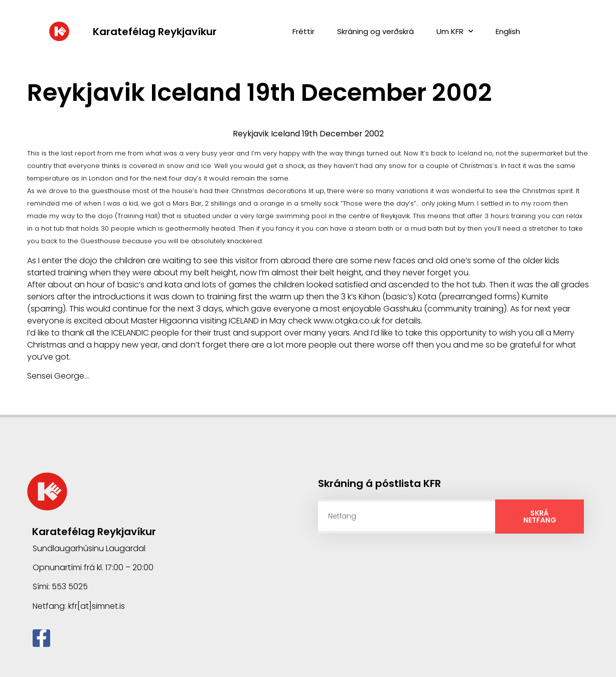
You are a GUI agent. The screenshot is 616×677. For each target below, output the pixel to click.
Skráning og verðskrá (375, 31)
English (508, 31)
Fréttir (303, 31)
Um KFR (455, 31)
